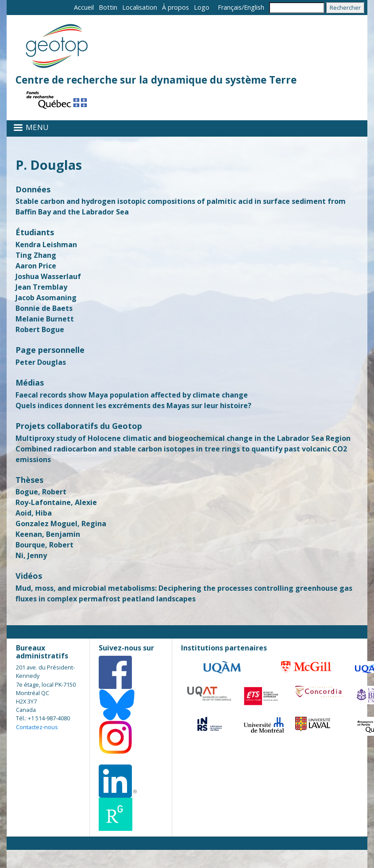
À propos (175, 7)
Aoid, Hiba (34, 513)
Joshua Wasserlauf (48, 276)
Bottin (108, 7)
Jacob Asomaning (46, 298)
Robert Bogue (40, 329)
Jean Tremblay (41, 287)
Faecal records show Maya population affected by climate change (132, 395)
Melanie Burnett (45, 319)
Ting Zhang (36, 255)
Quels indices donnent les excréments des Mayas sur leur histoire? (133, 405)
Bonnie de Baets (44, 308)
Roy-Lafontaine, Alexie (56, 502)
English (254, 7)
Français (230, 7)
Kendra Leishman (46, 245)
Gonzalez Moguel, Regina (61, 524)
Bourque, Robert (44, 545)
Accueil (84, 7)
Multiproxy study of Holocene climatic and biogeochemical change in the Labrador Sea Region (183, 438)
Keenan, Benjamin (48, 534)
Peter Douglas (41, 362)
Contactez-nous (37, 727)
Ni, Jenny (31, 555)
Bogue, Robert (41, 492)
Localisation (140, 7)
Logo (202, 7)
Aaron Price (36, 266)
